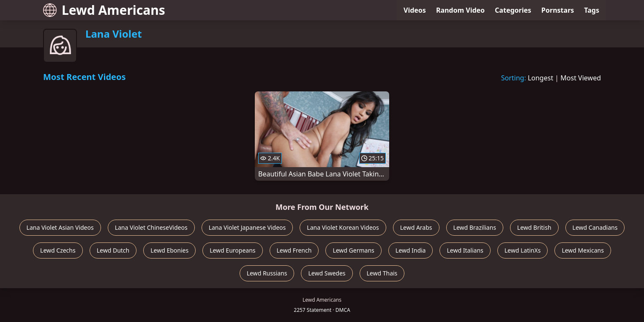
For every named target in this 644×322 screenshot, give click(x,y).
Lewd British (534, 227)
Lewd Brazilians (475, 227)
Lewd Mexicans (583, 250)
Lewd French (294, 250)
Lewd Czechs (58, 250)
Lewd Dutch (113, 250)
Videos (415, 10)
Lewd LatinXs (523, 250)
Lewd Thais (382, 273)
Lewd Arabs (416, 227)
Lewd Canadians (595, 227)
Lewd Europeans (232, 250)
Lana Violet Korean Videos (343, 227)
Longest (540, 78)
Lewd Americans (104, 10)
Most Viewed (581, 78)
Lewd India (411, 250)
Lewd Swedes (327, 273)
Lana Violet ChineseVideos (151, 227)
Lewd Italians (465, 250)
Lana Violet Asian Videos (60, 227)
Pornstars (558, 10)
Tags (592, 10)
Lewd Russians (267, 273)
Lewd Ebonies (169, 250)
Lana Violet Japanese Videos (247, 227)
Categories (513, 10)
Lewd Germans (353, 250)
